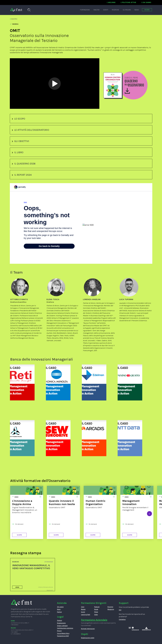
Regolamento (61, 623)
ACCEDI (147, 10)
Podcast (97, 607)
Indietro (14, 19)
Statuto (59, 620)
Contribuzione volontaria (65, 628)
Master (96, 10)
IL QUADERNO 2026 (24, 164)
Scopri (19, 535)
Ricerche (115, 10)
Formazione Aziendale (94, 620)
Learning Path (86, 615)
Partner (59, 612)
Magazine (111, 609)
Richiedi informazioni (88, 629)
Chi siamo (147, 2)
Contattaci (122, 619)
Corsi (83, 607)
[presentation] (149, 514)
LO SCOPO (18, 119)
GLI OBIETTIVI (20, 141)
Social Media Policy (63, 633)
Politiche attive (129, 2)
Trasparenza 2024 (63, 636)
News (137, 10)
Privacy (59, 631)
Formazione (85, 10)
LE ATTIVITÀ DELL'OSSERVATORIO (30, 130)
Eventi (106, 10)
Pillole (96, 612)
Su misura (127, 10)
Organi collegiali (62, 626)
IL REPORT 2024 (22, 175)
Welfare (112, 2)
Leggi (17, 587)
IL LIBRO (18, 152)
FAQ (120, 610)
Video (96, 615)
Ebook (96, 609)
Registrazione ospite (88, 638)
